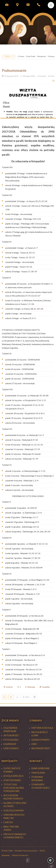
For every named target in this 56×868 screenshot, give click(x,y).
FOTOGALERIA (11, 740)
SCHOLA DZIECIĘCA (13, 776)
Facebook (8, 687)
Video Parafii (11, 748)
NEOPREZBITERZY (41, 748)
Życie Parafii (31, 56)
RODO (42, 851)
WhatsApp (30, 687)
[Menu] (51, 5)
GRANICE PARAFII (40, 740)
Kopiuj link (45, 687)
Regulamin (6, 855)
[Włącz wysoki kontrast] (51, 860)
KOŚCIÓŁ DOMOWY (14, 811)
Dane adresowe (40, 768)
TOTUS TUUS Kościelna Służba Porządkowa (14, 788)
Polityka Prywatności (20, 855)
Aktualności (42, 56)
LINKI (34, 744)
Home (21, 57)
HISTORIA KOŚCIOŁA (42, 728)
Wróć (6, 57)
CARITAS (8, 822)
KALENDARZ (10, 744)
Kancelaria (38, 773)
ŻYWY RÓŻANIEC (12, 780)
